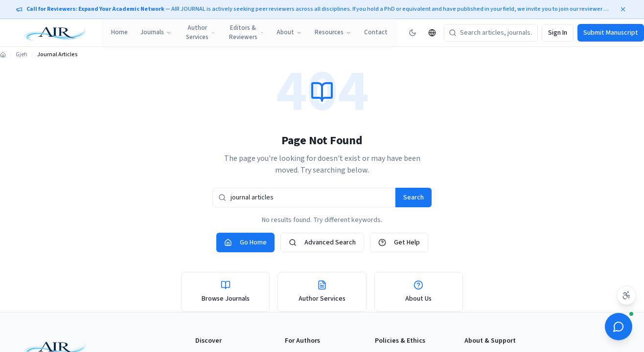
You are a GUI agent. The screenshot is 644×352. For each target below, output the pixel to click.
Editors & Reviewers (246, 33)
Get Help (399, 242)
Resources (333, 32)
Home (119, 32)
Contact (376, 32)
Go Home (245, 242)
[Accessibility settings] (626, 295)
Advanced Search (322, 242)
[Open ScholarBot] (619, 327)
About (289, 32)
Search (414, 198)
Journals (156, 32)
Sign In (558, 33)
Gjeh (22, 55)
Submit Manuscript (611, 33)
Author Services (200, 33)
